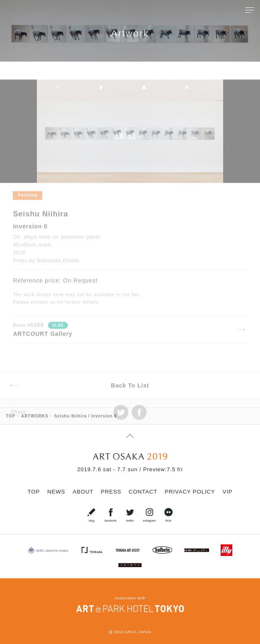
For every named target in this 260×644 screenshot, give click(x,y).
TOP (34, 492)
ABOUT (83, 492)
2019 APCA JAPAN (133, 632)
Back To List (130, 398)
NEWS (56, 492)
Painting (28, 208)
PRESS (111, 492)
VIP (227, 492)
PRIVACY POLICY (190, 492)
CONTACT (143, 492)
